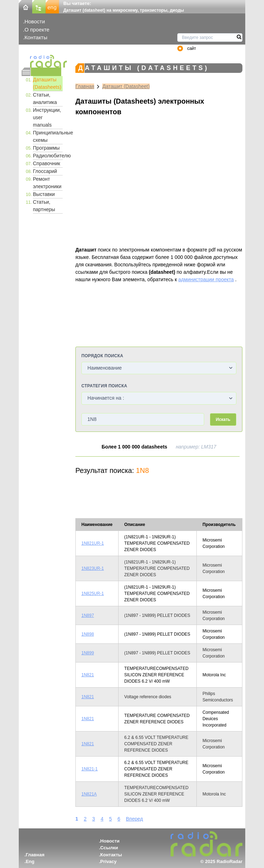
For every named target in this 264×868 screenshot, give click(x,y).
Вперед (134, 819)
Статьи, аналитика (45, 99)
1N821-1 (90, 769)
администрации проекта (206, 279)
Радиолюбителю (48, 156)
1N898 (88, 634)
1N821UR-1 (93, 543)
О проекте (37, 30)
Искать (223, 419)
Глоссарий (45, 171)
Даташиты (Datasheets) (47, 83)
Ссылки (109, 848)
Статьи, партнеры (44, 206)
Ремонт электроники (47, 183)
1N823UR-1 (93, 568)
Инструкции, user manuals (47, 117)
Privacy (108, 861)
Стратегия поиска (104, 386)
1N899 (88, 653)
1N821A (89, 794)
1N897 (88, 615)
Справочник (47, 163)
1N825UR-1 (93, 594)
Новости (35, 21)
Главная (85, 86)
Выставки (44, 194)
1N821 (88, 675)
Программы (46, 148)
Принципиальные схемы (48, 136)
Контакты (36, 37)
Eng (30, 861)
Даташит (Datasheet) (126, 86)
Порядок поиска (102, 356)
